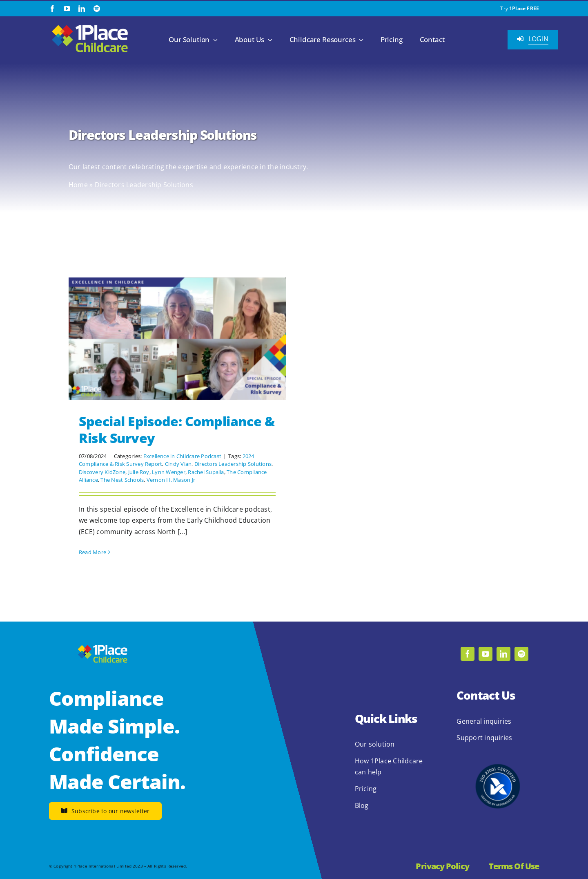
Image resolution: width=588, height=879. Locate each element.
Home (78, 185)
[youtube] (67, 9)
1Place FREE (524, 8)
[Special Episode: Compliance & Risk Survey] (177, 339)
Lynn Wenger (169, 472)
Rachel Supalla (206, 472)
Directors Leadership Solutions (233, 464)
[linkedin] (82, 9)
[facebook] (52, 9)
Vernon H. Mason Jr (171, 480)
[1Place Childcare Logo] (90, 25)
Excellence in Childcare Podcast (182, 456)
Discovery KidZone (102, 472)
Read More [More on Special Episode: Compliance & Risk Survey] (92, 552)
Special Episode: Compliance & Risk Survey (177, 430)
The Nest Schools (122, 480)
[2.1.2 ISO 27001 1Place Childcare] (498, 748)
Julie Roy (139, 472)
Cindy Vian (178, 464)
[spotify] (97, 9)
